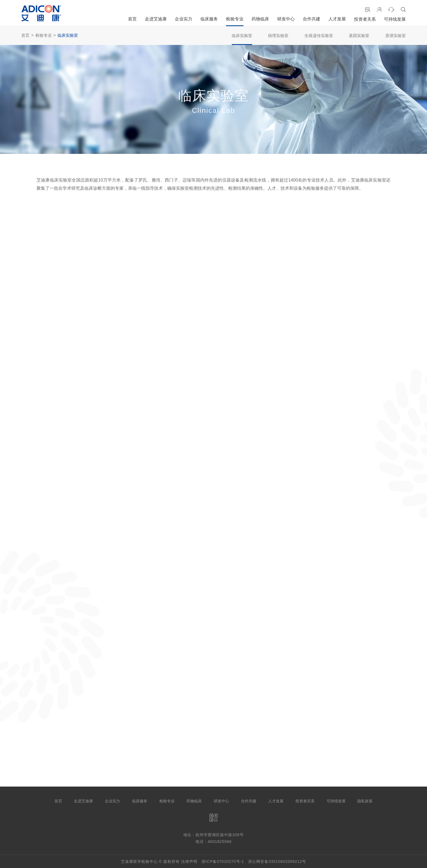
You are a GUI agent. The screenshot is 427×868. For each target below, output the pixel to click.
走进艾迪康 (156, 19)
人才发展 (337, 19)
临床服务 (209, 19)
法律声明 (189, 861)
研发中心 (286, 19)
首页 (132, 19)
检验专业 (235, 19)
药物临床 (260, 19)
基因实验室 (359, 36)
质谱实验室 (396, 36)
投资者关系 (365, 19)
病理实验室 (278, 36)
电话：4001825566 (214, 842)
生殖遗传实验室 (319, 36)
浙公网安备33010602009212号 (277, 861)
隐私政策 (365, 801)
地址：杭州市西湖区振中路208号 (213, 835)
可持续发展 (395, 19)
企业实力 (184, 19)
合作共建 (312, 19)
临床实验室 (68, 35)
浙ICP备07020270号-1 (223, 861)
